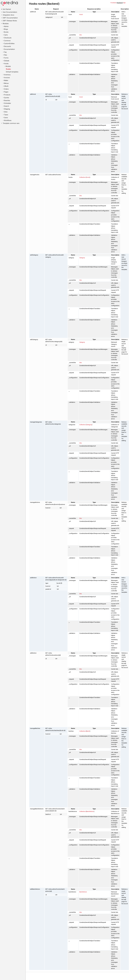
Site (80, 35)
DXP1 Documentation (10, 18)
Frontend (113, 3)
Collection (82, 177)
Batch (88, 731)
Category (82, 258)
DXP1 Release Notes (10, 21)
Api (125, 3)
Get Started (7, 9)
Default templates (12, 72)
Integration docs (8, 15)
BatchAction (90, 811)
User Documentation (10, 12)
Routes (8, 69)
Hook (81, 14)
